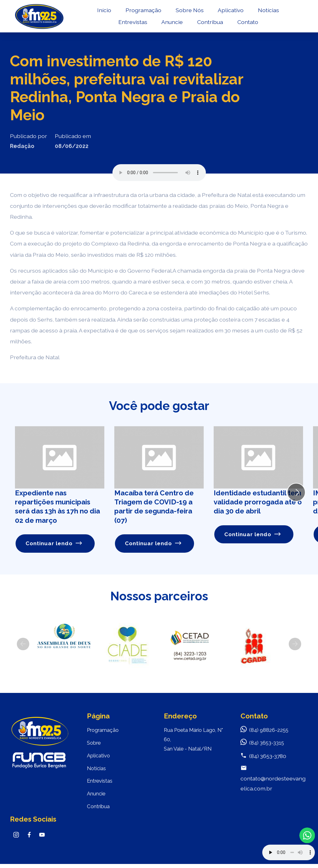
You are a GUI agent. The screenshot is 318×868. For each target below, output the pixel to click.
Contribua (209, 24)
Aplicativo (230, 11)
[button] (23, 644)
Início (104, 11)
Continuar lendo (54, 544)
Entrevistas (132, 24)
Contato (247, 24)
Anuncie (171, 24)
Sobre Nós (189, 11)
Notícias (268, 11)
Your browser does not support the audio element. (289, 852)
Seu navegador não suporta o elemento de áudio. (159, 173)
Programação (143, 11)
